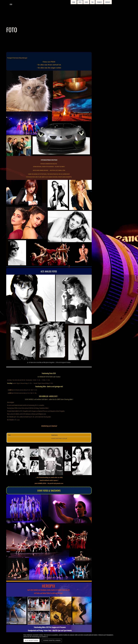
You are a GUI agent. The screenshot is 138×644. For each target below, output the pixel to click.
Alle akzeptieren (32, 640)
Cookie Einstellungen (52, 640)
